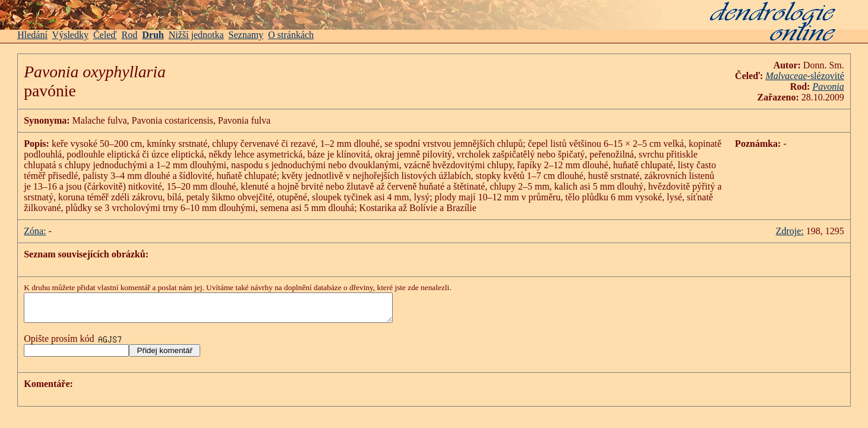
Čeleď (105, 35)
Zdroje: (790, 231)
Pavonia (828, 86)
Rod (130, 35)
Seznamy (246, 35)
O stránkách (291, 35)
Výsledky (70, 35)
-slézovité (804, 76)
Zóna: (35, 231)
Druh (153, 35)
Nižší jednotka (196, 35)
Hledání (32, 35)
